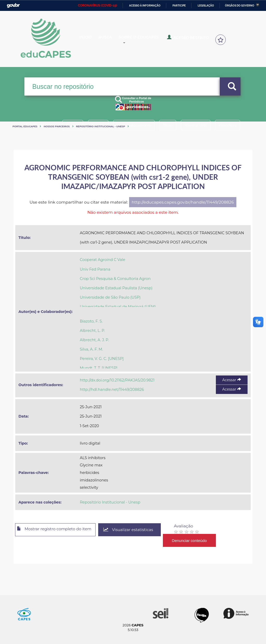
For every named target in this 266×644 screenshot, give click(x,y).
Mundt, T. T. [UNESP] (99, 368)
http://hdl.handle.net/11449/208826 (112, 390)
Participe (179, 6)
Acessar (232, 380)
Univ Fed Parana (95, 269)
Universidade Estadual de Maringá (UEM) (118, 307)
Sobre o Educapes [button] (152, 40)
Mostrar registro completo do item (58, 530)
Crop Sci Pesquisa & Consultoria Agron (115, 279)
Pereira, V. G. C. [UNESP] (102, 359)
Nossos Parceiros (57, 126)
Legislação (206, 6)
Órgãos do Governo (240, 6)
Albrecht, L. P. (92, 331)
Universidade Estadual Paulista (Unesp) (116, 288)
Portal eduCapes (25, 126)
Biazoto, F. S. (91, 321)
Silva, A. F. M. (91, 349)
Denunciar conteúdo (200, 540)
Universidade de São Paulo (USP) (110, 297)
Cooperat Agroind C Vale (102, 260)
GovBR (13, 6)
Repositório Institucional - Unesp (101, 126)
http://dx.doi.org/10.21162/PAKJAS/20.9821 (117, 380)
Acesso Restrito (198, 39)
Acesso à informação (145, 6)
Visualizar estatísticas (138, 530)
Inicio (90, 40)
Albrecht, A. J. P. (94, 340)
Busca (113, 40)
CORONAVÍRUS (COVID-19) (98, 5)
